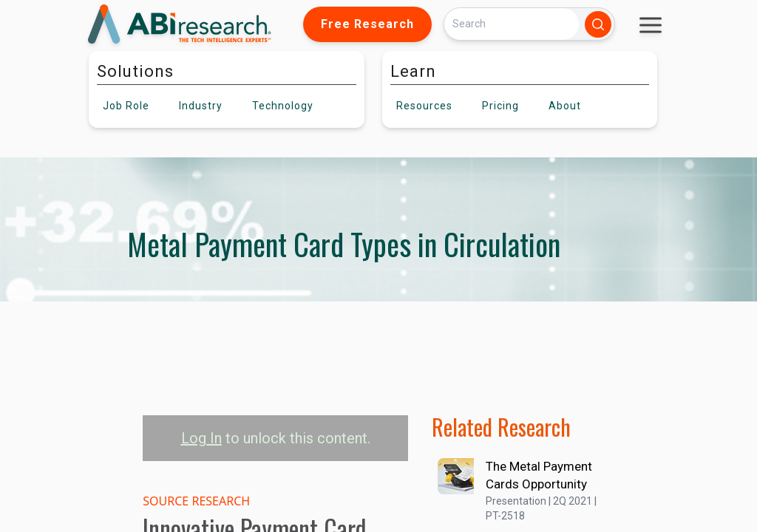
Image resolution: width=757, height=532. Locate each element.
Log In (201, 438)
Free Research (367, 24)
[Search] (512, 24)
